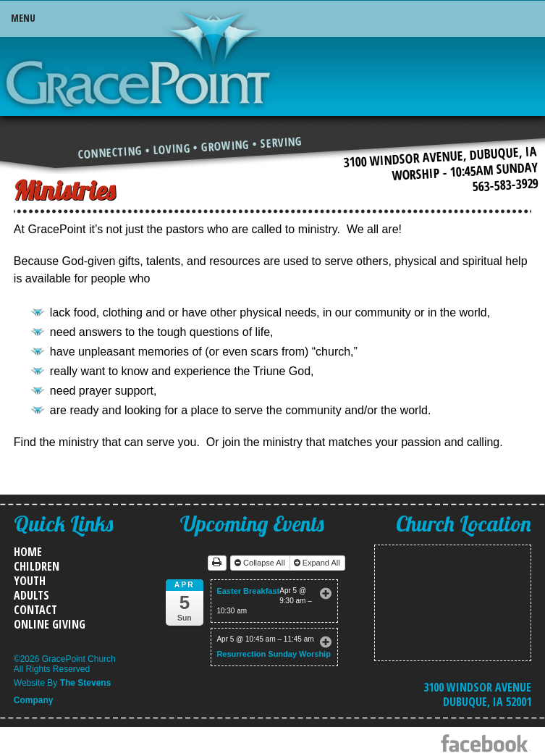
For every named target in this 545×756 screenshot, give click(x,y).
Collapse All (261, 563)
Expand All (318, 563)
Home (28, 552)
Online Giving (50, 624)
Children (37, 566)
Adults (31, 595)
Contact (35, 610)
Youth (30, 581)
